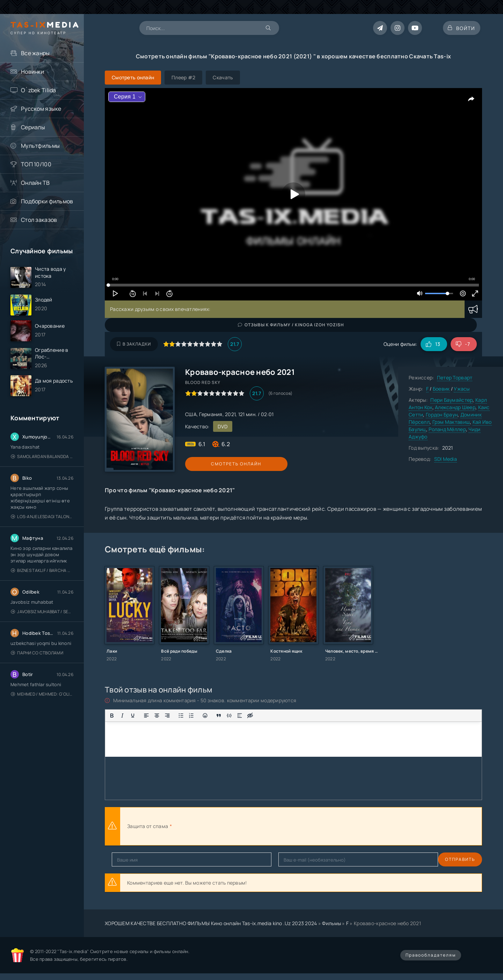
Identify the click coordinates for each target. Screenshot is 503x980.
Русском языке (41, 109)
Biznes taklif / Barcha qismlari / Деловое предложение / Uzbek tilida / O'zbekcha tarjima (42, 578)
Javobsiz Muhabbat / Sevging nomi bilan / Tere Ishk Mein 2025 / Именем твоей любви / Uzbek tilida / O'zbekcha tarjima (42, 619)
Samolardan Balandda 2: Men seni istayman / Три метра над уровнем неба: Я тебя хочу (42, 464)
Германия (211, 414)
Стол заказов (39, 220)
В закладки (134, 344)
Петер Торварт (455, 378)
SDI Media (446, 459)
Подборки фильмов (47, 201)
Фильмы (331, 923)
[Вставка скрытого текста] (250, 716)
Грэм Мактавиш (451, 422)
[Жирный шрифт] (112, 716)
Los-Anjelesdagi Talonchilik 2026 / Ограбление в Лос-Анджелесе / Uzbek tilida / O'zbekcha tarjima (42, 524)
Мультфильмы (40, 146)
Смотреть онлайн (217, 464)
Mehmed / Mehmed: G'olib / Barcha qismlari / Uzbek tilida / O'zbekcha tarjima (42, 702)
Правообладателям (431, 955)
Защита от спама (148, 826)
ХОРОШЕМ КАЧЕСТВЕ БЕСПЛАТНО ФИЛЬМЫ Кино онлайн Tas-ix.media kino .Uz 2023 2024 (211, 923)
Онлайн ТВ (35, 183)
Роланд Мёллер (447, 429)
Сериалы (33, 127)
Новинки (32, 72)
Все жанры (35, 53)
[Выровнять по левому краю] (146, 716)
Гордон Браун (442, 415)
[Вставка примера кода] (229, 716)
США (191, 414)
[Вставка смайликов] (205, 716)
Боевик (441, 389)
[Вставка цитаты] (219, 716)
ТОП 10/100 (36, 164)
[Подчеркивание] (133, 716)
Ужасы (462, 389)
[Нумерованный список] (191, 716)
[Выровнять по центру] (157, 716)
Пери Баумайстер (451, 400)
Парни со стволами (37, 660)
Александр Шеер (455, 407)
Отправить (127, 859)
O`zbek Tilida (39, 90)
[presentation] (250, 826)
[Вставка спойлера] (240, 716)
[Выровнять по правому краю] (167, 716)
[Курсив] (122, 716)
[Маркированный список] (181, 716)
